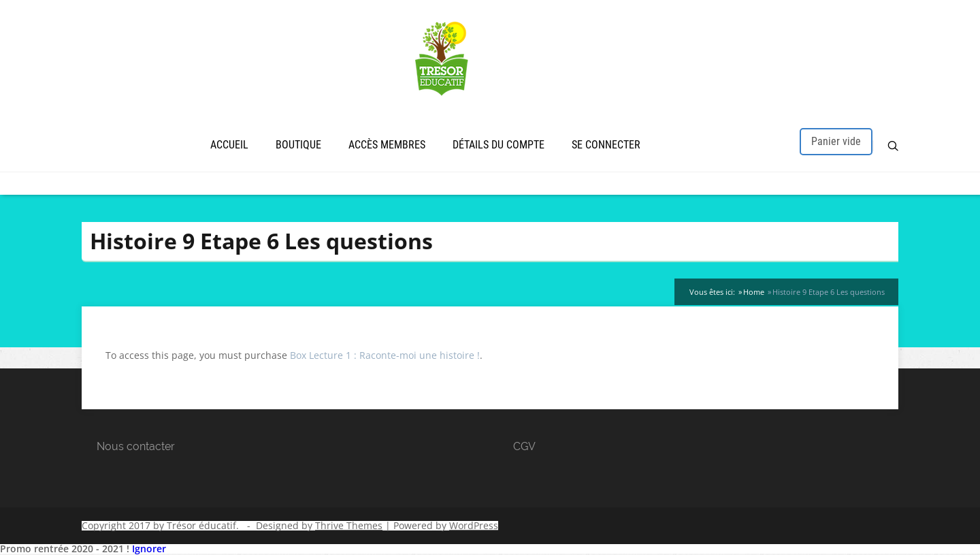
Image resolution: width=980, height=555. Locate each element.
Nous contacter (136, 446)
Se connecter (606, 145)
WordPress (474, 525)
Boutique (298, 145)
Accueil (229, 145)
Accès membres (387, 145)
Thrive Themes (349, 525)
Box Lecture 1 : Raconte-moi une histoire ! (385, 355)
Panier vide (836, 141)
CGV (524, 446)
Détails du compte (499, 145)
